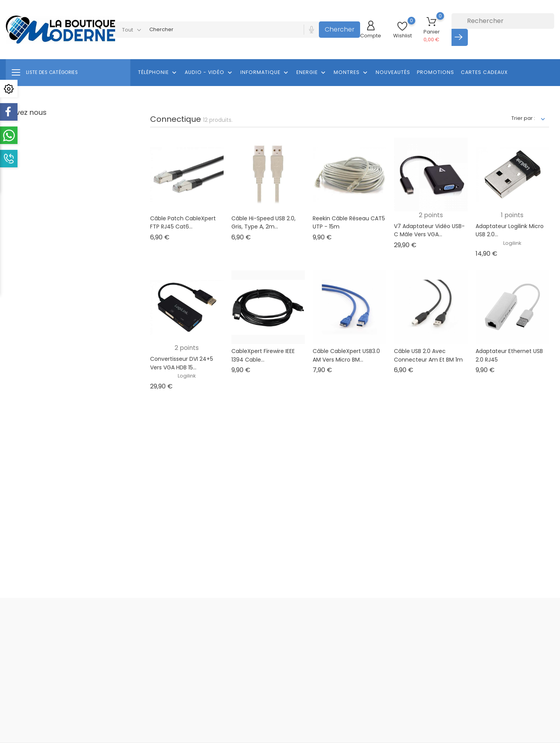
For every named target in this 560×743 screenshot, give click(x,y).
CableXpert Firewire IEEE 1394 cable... (263, 355)
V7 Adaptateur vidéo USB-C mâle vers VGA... (429, 230)
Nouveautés (393, 72)
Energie (312, 73)
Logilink (512, 243)
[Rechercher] (503, 21)
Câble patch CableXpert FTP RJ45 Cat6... (183, 223)
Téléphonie (158, 73)
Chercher (339, 29)
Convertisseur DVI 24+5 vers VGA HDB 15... (182, 363)
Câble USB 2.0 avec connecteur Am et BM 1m (428, 355)
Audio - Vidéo (209, 73)
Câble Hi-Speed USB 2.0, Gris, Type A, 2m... (263, 223)
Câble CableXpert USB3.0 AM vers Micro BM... (346, 355)
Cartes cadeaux (484, 72)
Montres (351, 73)
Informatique (265, 73)
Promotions (436, 72)
